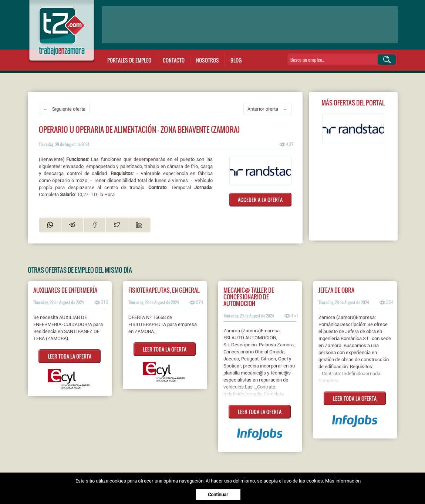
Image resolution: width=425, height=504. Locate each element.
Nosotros (208, 60)
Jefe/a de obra (336, 290)
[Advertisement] (250, 25)
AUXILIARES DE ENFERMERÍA (65, 290)
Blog (236, 60)
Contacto (174, 60)
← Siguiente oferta (64, 109)
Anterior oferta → (267, 109)
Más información (343, 481)
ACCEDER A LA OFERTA (260, 200)
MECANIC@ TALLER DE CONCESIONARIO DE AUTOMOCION (249, 297)
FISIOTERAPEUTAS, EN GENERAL (164, 290)
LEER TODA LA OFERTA (70, 356)
